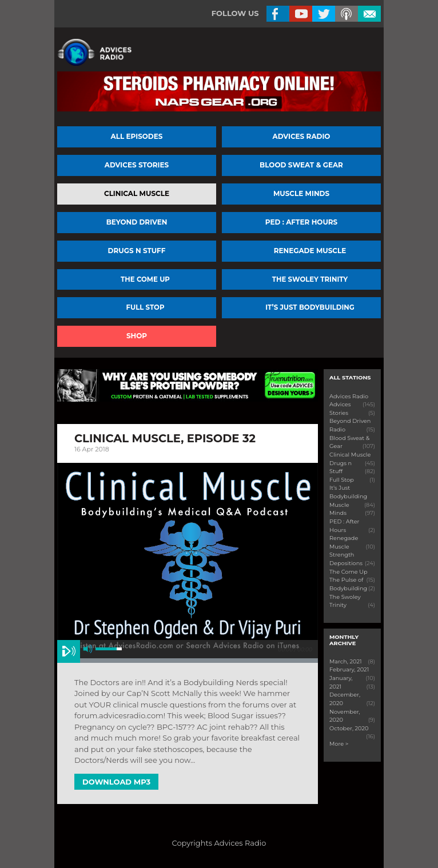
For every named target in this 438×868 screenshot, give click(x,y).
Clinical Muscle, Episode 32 (165, 438)
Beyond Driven (137, 222)
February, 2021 (349, 669)
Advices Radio (302, 136)
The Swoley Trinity (310, 279)
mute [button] (88, 649)
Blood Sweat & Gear (301, 165)
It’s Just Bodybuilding (310, 307)
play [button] (69, 651)
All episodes (137, 136)
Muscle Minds (301, 193)
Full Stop (146, 307)
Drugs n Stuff (137, 251)
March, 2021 (346, 661)
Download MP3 (116, 782)
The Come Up (145, 279)
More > (339, 744)
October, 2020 (349, 728)
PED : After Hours (301, 222)
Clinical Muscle (137, 193)
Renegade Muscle (310, 251)
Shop (137, 336)
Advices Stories (137, 165)
